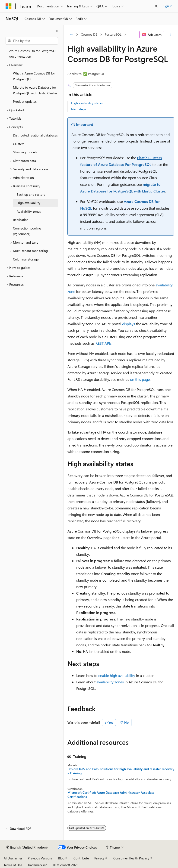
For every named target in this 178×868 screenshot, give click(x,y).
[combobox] (32, 41)
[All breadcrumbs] (72, 35)
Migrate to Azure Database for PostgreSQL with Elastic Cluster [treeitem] (35, 90)
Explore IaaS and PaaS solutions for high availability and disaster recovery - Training (121, 771)
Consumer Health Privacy (131, 858)
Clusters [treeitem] (19, 144)
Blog (61, 858)
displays (129, 324)
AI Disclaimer (13, 858)
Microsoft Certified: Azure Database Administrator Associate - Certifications (112, 795)
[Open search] (156, 6)
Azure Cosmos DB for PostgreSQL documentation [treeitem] (33, 54)
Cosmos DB (89, 34)
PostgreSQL (113, 34)
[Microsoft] (9, 6)
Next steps (79, 109)
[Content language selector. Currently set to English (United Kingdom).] (27, 847)
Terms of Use (13, 865)
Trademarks (36, 865)
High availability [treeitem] (29, 203)
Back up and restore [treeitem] (31, 194)
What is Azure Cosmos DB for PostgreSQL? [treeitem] (34, 76)
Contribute (81, 858)
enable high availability (117, 675)
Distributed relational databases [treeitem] (35, 135)
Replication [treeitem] (21, 220)
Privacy (99, 858)
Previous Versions (40, 858)
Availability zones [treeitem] (29, 211)
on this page (140, 379)
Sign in (168, 6)
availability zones (110, 682)
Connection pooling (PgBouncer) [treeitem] (27, 231)
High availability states (87, 103)
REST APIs (103, 343)
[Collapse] (57, 31)
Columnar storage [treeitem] (26, 259)
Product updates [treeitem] (25, 101)
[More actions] (170, 35)
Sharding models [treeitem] (25, 152)
